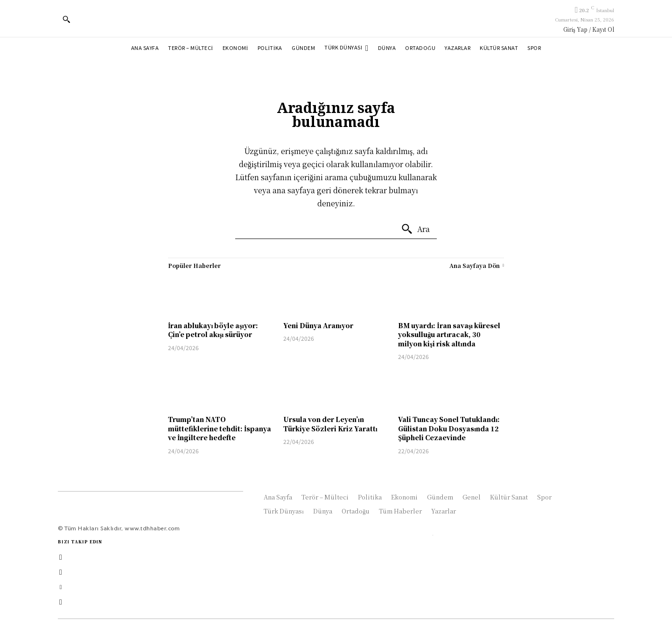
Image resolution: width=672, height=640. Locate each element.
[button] (66, 19)
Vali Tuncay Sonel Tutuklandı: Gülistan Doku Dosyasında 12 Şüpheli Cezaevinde (449, 428)
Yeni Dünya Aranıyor (318, 325)
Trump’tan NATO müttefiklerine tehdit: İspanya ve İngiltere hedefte (220, 428)
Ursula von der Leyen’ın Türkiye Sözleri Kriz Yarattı (330, 424)
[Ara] (415, 229)
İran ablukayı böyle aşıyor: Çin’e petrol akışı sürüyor (213, 330)
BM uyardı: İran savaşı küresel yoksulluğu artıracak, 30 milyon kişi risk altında (449, 334)
